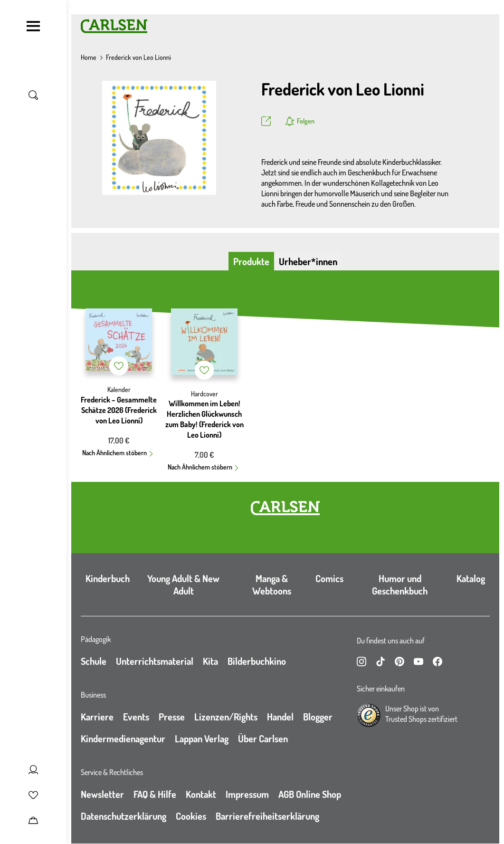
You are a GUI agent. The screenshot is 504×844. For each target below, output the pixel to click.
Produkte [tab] (251, 261)
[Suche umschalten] (33, 95)
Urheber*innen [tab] (308, 261)
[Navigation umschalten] (33, 26)
